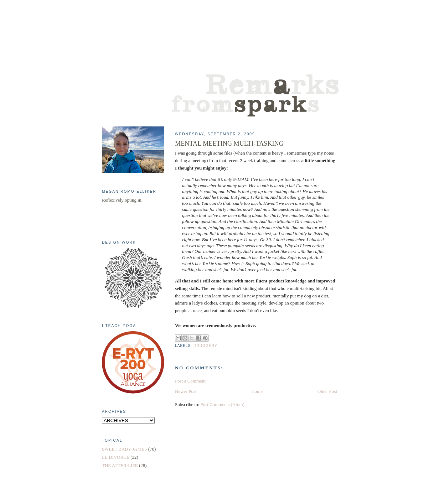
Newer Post (186, 391)
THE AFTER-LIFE (120, 465)
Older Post (327, 391)
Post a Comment (190, 381)
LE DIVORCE (116, 457)
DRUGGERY (205, 346)
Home (257, 391)
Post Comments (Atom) (223, 404)
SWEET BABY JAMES (124, 449)
